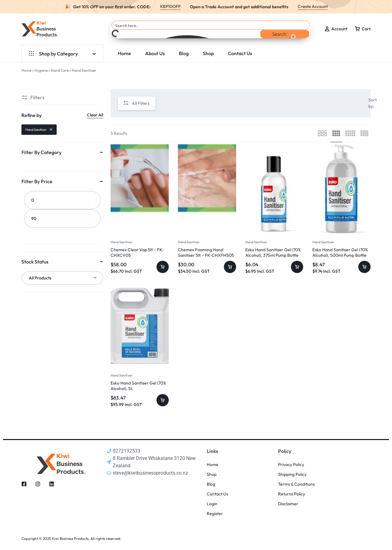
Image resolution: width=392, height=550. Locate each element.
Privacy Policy (291, 465)
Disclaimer (288, 504)
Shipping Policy (292, 474)
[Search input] (211, 25)
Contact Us (240, 53)
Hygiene (41, 70)
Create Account (313, 6)
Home (124, 53)
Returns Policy (292, 494)
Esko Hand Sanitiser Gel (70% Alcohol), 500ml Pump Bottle (340, 252)
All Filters (136, 103)
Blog (184, 53)
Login (212, 504)
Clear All (95, 115)
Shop (208, 53)
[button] (163, 267)
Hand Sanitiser (122, 242)
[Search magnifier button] (285, 34)
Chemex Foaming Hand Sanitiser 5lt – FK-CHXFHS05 (206, 252)
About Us (155, 53)
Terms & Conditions (296, 484)
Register (215, 514)
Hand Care (60, 70)
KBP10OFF (170, 6)
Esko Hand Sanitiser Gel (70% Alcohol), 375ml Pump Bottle (273, 252)
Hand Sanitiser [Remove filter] (39, 130)
